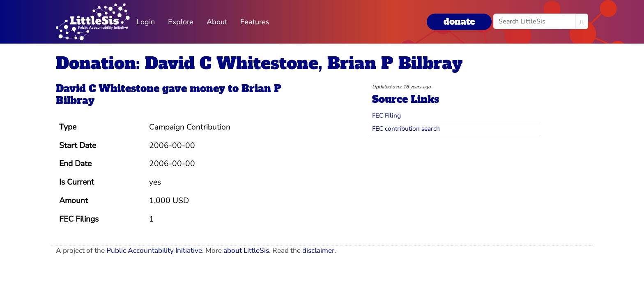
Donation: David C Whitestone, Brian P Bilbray (259, 63)
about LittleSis (246, 251)
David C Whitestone (108, 89)
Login (146, 22)
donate (459, 22)
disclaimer (318, 251)
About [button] (217, 22)
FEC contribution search (406, 128)
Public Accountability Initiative (154, 251)
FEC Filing (386, 115)
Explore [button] (181, 22)
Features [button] (255, 22)
